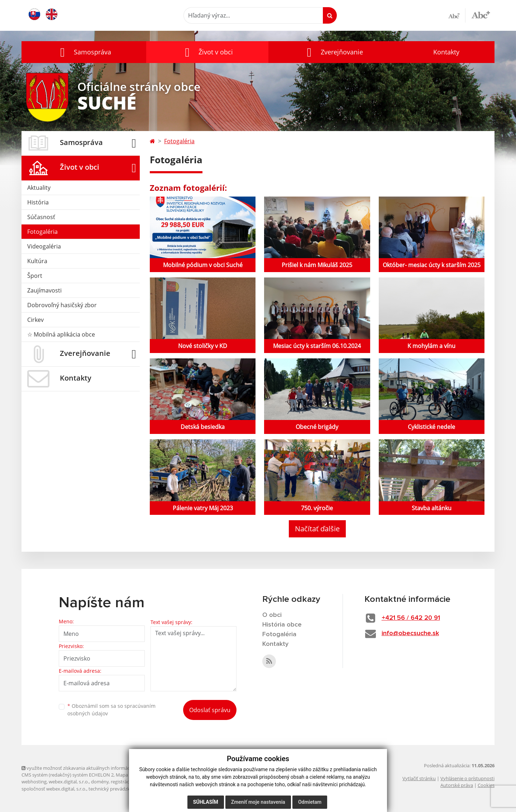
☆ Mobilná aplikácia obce (61, 334)
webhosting (34, 782)
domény (100, 782)
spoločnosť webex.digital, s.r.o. (54, 789)
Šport (35, 276)
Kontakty (446, 52)
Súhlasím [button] (206, 802)
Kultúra (37, 261)
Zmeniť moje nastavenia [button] (258, 802)
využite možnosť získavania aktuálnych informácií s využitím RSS (92, 768)
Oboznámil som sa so (111, 710)
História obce (282, 625)
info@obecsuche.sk (410, 633)
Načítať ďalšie (317, 529)
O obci (272, 615)
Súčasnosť (41, 217)
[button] (84, 52)
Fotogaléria (42, 232)
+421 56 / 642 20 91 (411, 618)
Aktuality (39, 188)
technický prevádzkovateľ (116, 789)
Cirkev (35, 320)
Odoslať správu (210, 710)
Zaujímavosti (44, 290)
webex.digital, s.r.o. (69, 782)
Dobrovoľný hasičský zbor (62, 305)
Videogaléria (44, 246)
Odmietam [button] (310, 802)
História (38, 202)
